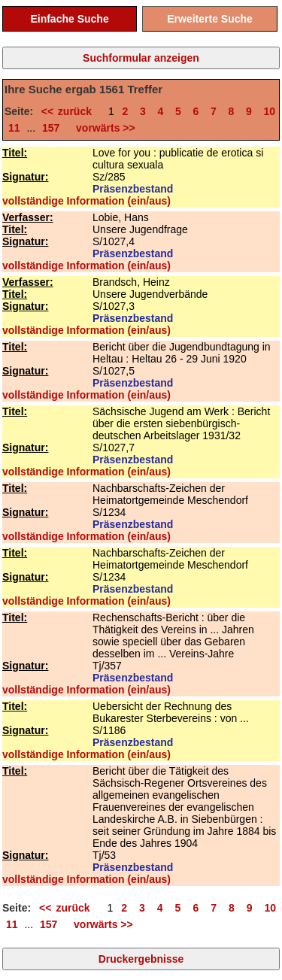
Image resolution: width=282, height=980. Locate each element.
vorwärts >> (102, 128)
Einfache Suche (69, 19)
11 (14, 128)
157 (51, 128)
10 (270, 111)
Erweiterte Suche (210, 19)
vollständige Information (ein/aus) (86, 201)
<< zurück (71, 111)
